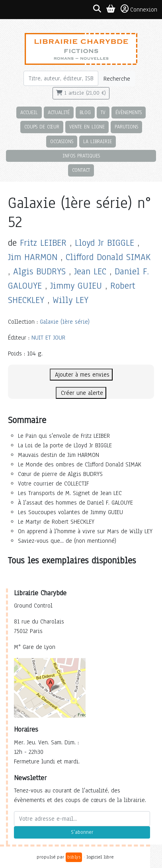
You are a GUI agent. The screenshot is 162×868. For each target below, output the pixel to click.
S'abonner (82, 832)
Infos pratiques (81, 156)
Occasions (62, 141)
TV (103, 112)
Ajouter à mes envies (81, 375)
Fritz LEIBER (43, 243)
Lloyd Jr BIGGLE (104, 243)
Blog (85, 112)
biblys (74, 857)
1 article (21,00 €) (81, 93)
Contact (81, 170)
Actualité (59, 112)
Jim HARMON (33, 257)
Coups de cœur (42, 127)
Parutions (126, 127)
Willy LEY (70, 300)
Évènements (129, 112)
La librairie (98, 141)
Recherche (117, 79)
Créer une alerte (81, 393)
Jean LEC (90, 271)
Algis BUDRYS (39, 271)
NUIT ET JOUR (48, 338)
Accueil (29, 112)
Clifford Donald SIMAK (108, 257)
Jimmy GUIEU (76, 286)
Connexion (139, 9)
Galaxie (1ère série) (65, 322)
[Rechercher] (61, 78)
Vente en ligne (87, 127)
